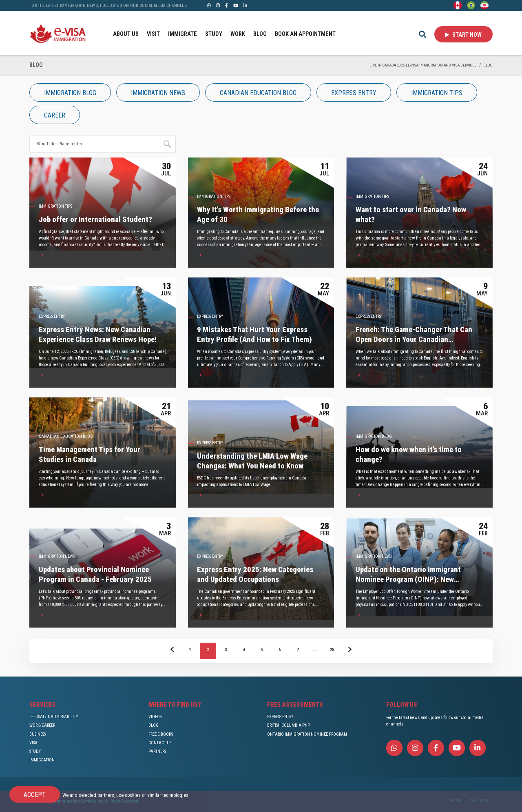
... (315, 649)
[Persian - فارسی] (484, 5)
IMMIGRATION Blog (374, 436)
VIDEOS (155, 717)
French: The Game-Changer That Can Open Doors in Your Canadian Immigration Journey (414, 340)
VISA (33, 743)
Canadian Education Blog (66, 436)
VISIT (153, 34)
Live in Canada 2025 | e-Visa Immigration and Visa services (423, 65)
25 (332, 650)
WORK (238, 34)
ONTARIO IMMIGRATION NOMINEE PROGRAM (307, 734)
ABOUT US (126, 34)
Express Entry (52, 316)
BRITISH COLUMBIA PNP (289, 725)
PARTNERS (157, 751)
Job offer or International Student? (95, 220)
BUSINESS (38, 734)
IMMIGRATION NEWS (57, 556)
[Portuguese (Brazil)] (471, 5)
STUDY (214, 34)
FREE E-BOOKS (161, 734)
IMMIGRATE (182, 34)
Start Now (463, 35)
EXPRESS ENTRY (280, 717)
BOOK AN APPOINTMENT (305, 34)
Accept (35, 795)
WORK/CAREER (42, 725)
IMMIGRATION (42, 760)
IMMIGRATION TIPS (55, 206)
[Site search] (94, 144)
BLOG (260, 34)
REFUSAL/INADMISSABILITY (54, 717)
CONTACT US (160, 743)
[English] (458, 5)
